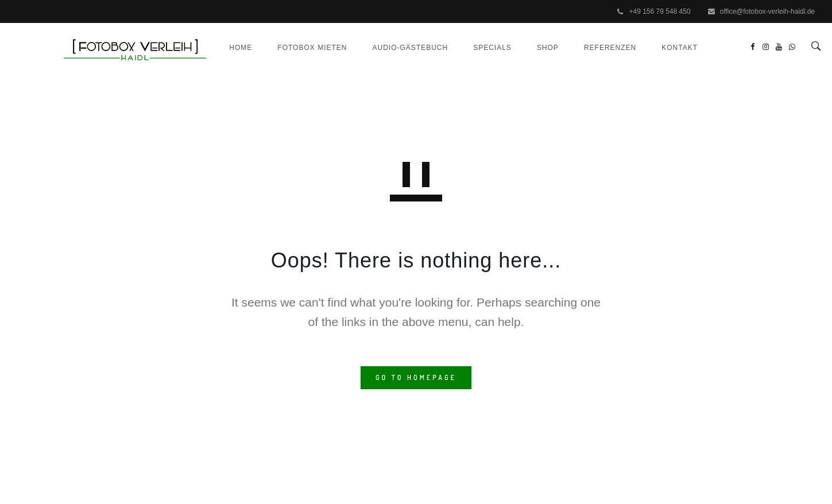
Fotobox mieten (301, 86)
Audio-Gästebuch (398, 86)
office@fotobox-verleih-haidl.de (767, 11)
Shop (536, 86)
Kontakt (668, 86)
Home (229, 86)
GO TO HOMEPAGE (416, 412)
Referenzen (599, 86)
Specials (481, 86)
